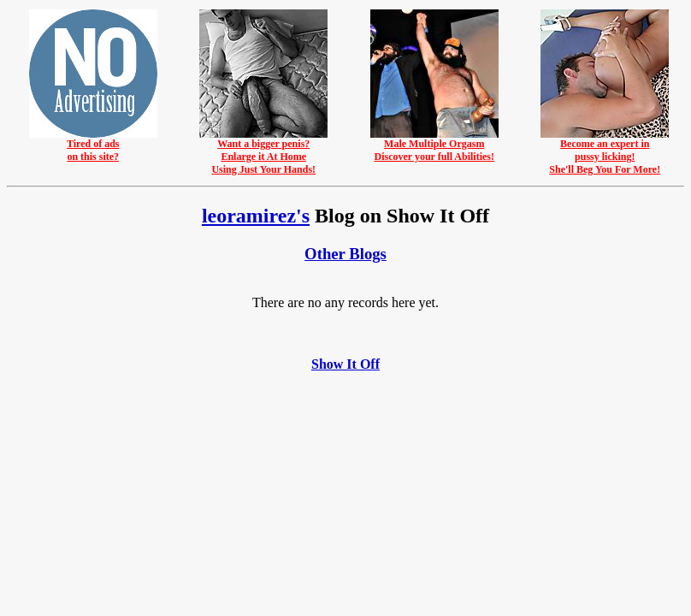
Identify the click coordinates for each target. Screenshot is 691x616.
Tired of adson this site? (93, 145)
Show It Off (345, 364)
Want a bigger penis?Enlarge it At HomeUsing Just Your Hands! (263, 152)
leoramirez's (256, 216)
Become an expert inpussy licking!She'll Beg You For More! (605, 152)
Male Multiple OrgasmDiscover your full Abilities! (434, 145)
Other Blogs (345, 254)
